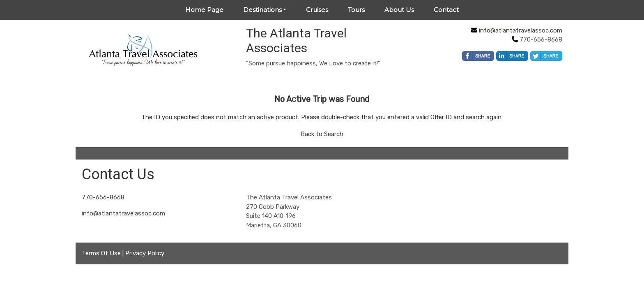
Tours (356, 10)
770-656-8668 (103, 197)
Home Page (204, 10)
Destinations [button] (262, 10)
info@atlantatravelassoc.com (521, 30)
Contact (446, 10)
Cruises (317, 10)
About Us (399, 10)
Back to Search (322, 134)
